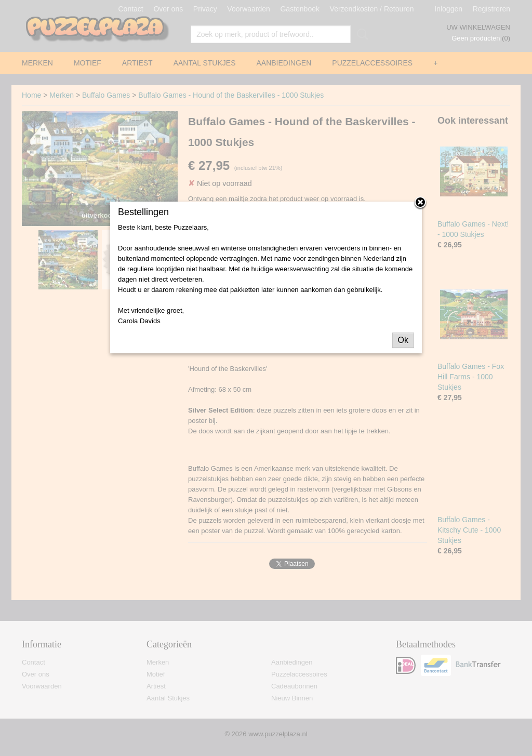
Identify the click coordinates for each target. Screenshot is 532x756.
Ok (403, 340)
